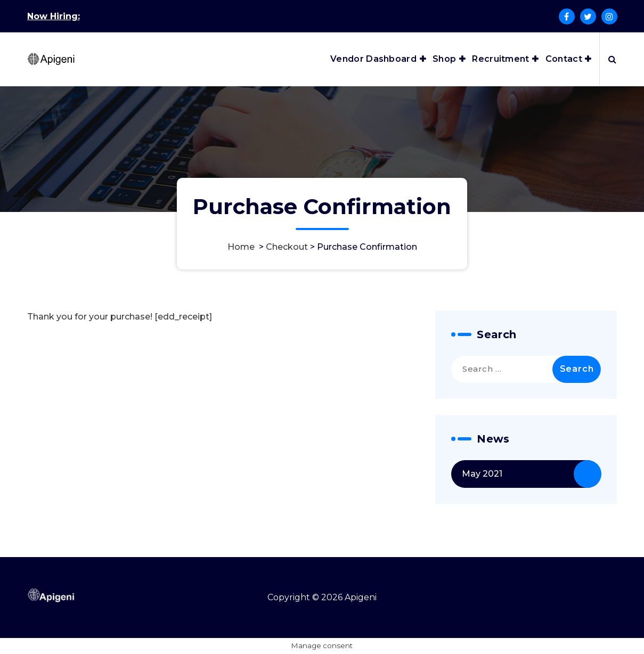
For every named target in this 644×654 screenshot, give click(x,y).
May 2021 (482, 474)
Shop (444, 59)
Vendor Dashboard (373, 59)
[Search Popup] (612, 59)
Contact (564, 59)
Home (241, 247)
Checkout (287, 247)
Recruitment (500, 59)
